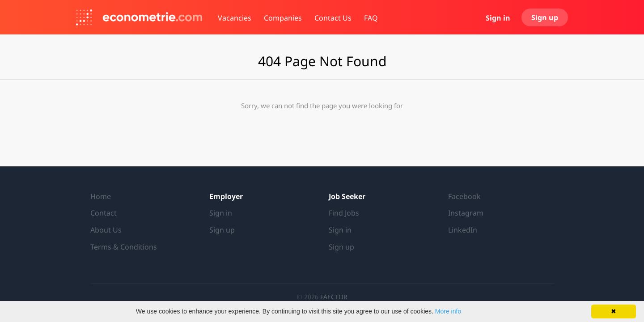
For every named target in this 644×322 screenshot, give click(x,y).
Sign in (498, 18)
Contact (104, 213)
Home (101, 196)
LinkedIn (463, 230)
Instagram (466, 213)
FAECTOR (334, 297)
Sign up (545, 17)
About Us (106, 230)
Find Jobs (344, 213)
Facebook (464, 196)
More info (448, 311)
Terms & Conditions (124, 247)
